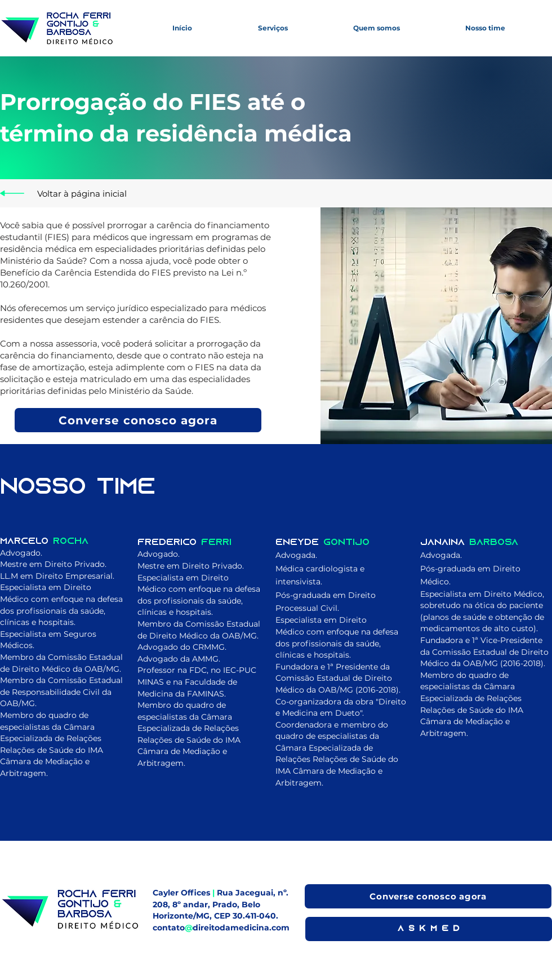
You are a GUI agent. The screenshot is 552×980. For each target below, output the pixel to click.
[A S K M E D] (429, 929)
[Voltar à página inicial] (82, 193)
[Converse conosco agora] (138, 420)
